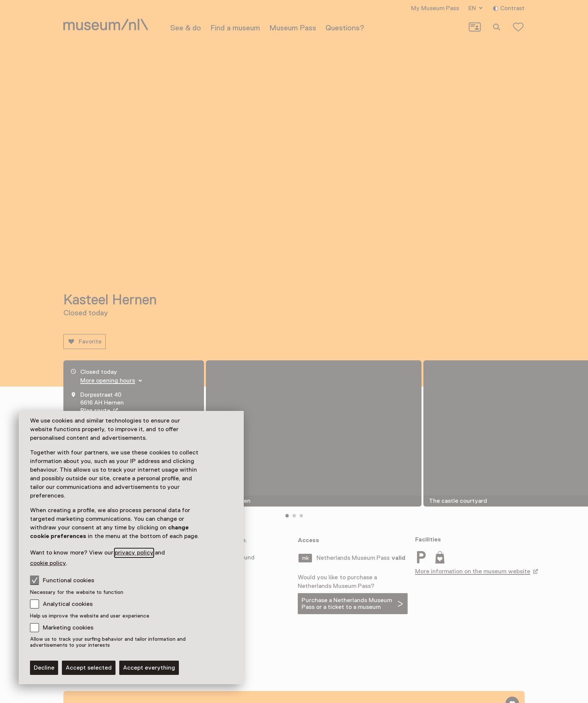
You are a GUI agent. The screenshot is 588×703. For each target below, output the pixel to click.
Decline (44, 668)
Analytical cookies (68, 604)
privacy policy (134, 553)
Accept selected (89, 668)
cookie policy (48, 563)
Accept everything (149, 668)
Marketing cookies (68, 628)
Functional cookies (62, 580)
